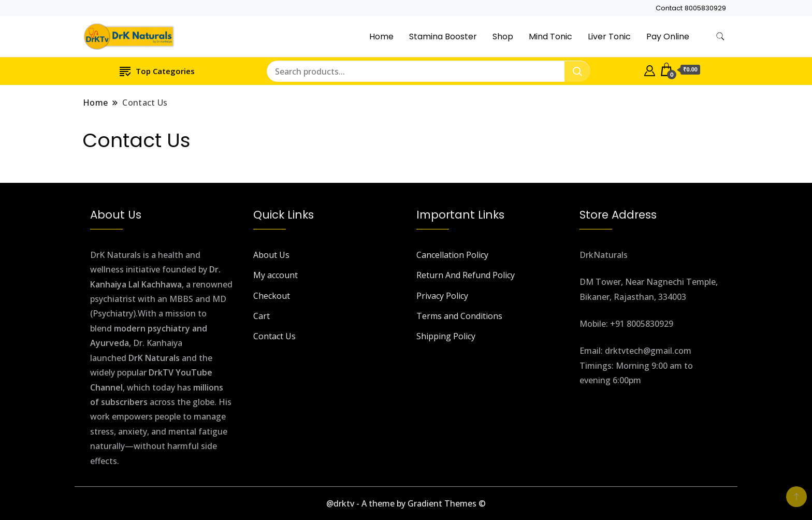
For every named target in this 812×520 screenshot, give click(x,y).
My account (275, 275)
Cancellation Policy (452, 255)
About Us (271, 255)
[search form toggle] (720, 37)
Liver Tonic (609, 37)
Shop (503, 37)
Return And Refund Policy (466, 275)
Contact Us (274, 336)
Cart (262, 316)
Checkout (272, 296)
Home (381, 37)
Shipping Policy (446, 336)
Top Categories (157, 71)
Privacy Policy (442, 296)
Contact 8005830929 (691, 8)
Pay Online (668, 37)
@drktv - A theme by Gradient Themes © (406, 503)
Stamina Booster (443, 37)
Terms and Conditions (459, 316)
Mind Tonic (550, 37)
